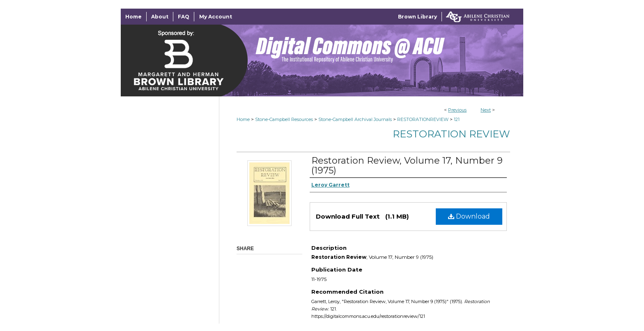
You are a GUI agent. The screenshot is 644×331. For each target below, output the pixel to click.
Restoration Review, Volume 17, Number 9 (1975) (407, 165)
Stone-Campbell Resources (284, 119)
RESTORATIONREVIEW (423, 119)
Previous (457, 110)
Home (243, 119)
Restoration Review (451, 134)
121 (457, 119)
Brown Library (417, 17)
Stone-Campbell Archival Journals (355, 119)
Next (486, 110)
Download (469, 216)
